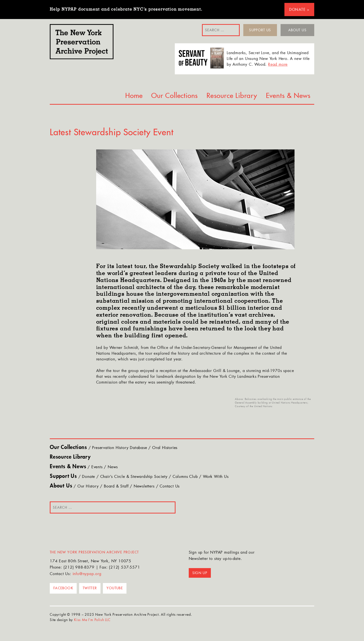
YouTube (115, 588)
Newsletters (144, 487)
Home (134, 96)
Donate (88, 477)
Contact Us (170, 487)
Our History (88, 487)
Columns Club (185, 477)
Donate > (299, 10)
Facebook (63, 588)
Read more (278, 65)
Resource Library (232, 96)
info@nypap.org (87, 574)
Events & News (288, 96)
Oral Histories (165, 448)
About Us (297, 30)
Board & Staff (116, 487)
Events (97, 467)
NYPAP (82, 42)
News (113, 467)
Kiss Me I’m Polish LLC (92, 620)
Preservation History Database (119, 448)
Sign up (200, 573)
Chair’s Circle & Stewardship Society (134, 477)
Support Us (260, 30)
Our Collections (175, 96)
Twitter (90, 588)
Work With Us (216, 477)
